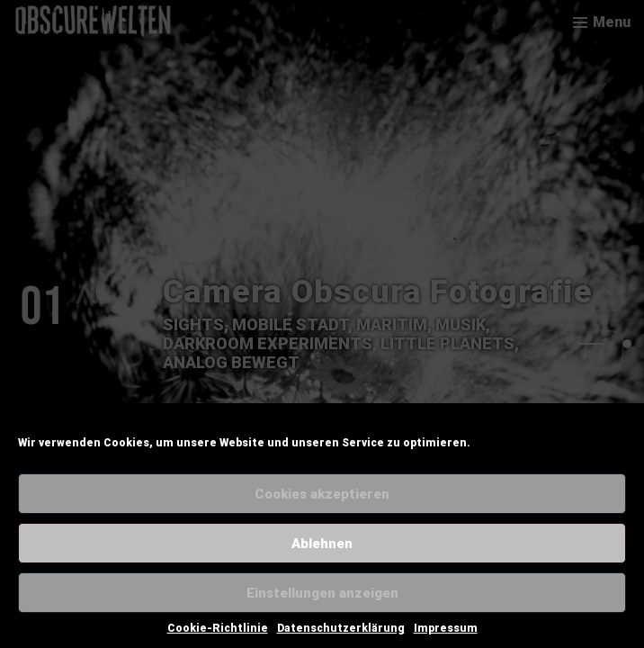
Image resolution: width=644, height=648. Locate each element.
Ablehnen (322, 544)
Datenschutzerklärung (341, 628)
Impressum (446, 628)
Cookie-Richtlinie (218, 628)
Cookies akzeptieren (322, 494)
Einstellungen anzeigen (322, 593)
